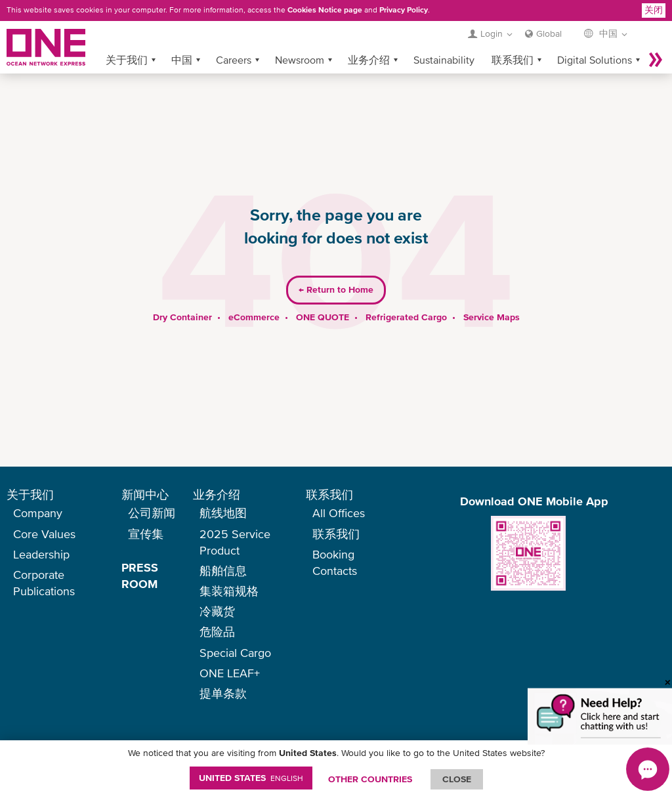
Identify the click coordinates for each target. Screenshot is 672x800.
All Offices (339, 513)
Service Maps (492, 296)
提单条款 (223, 693)
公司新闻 (152, 513)
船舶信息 (223, 571)
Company (38, 513)
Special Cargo (235, 653)
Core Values (44, 534)
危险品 (217, 632)
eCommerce (254, 296)
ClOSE (457, 779)
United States (251, 778)
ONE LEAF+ (230, 673)
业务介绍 (369, 39)
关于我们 (127, 39)
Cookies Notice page (325, 10)
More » (656, 39)
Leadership (41, 554)
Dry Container (182, 296)
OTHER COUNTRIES (370, 779)
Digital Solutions (595, 39)
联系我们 (513, 39)
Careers (234, 39)
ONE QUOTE (323, 296)
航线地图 (223, 513)
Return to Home (336, 269)
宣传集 (146, 534)
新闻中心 (145, 495)
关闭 (654, 10)
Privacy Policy (404, 10)
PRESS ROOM (140, 576)
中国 (182, 39)
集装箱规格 (229, 591)
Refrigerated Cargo (406, 296)
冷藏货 (217, 611)
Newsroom (300, 39)
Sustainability (444, 39)
